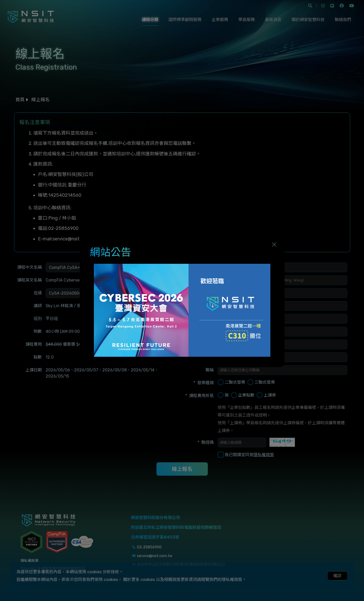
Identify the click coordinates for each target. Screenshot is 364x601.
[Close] (274, 244)
